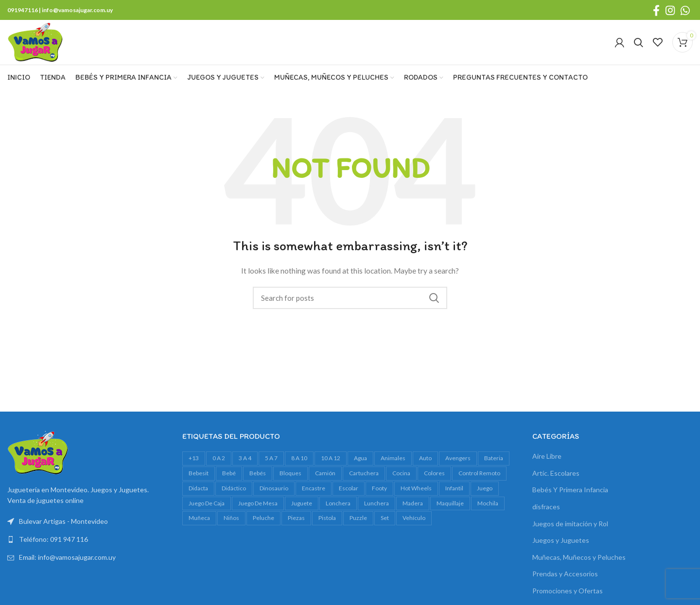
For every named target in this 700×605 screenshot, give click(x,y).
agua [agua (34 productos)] (360, 464)
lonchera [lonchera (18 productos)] (338, 509)
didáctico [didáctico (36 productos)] (234, 494)
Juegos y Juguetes (561, 546)
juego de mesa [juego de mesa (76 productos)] (258, 509)
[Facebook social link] (656, 10)
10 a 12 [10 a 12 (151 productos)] (331, 464)
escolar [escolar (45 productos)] (349, 494)
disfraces (546, 513)
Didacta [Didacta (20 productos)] (198, 494)
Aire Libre (547, 462)
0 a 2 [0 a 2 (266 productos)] (219, 464)
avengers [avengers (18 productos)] (458, 464)
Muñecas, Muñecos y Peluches (579, 563)
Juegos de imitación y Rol (570, 529)
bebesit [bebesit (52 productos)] (199, 479)
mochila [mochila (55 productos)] (488, 509)
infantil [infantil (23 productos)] (454, 494)
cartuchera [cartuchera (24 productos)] (364, 479)
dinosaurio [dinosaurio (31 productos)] (274, 494)
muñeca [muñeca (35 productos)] (199, 524)
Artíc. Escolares (556, 479)
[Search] (639, 46)
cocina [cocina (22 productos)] (401, 479)
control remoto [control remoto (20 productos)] (479, 479)
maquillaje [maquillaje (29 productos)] (450, 509)
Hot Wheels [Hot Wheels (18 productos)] (416, 494)
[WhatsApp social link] (685, 10)
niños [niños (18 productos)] (231, 524)
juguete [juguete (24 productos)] (302, 509)
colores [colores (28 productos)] (434, 479)
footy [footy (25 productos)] (379, 494)
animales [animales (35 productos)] (393, 464)
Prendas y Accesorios (565, 580)
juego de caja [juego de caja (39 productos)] (207, 509)
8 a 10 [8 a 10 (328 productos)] (299, 464)
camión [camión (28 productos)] (325, 479)
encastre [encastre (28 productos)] (314, 494)
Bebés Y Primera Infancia (570, 496)
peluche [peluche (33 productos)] (263, 524)
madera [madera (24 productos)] (413, 509)
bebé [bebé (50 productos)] (229, 479)
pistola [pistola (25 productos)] (327, 524)
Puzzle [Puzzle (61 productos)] (358, 524)
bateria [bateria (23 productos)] (494, 464)
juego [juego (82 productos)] (485, 494)
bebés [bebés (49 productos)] (258, 479)
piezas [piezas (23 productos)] (296, 524)
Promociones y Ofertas (568, 597)
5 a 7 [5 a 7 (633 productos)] (271, 464)
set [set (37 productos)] (385, 524)
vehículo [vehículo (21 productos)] (414, 524)
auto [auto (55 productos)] (425, 464)
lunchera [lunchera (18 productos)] (376, 509)
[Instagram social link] (670, 10)
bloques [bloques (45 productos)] (290, 479)
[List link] (87, 546)
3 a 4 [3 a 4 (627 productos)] (245, 464)
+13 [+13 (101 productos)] (194, 464)
